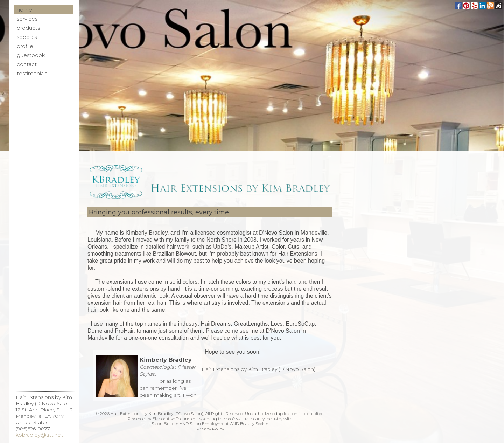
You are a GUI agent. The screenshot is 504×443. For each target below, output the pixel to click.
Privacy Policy (210, 429)
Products (28, 28)
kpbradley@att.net (39, 435)
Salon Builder (165, 424)
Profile (25, 46)
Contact (27, 64)
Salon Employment (209, 424)
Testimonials (32, 74)
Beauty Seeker (254, 424)
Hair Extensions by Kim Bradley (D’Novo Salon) (258, 369)
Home (24, 10)
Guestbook (31, 55)
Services (27, 19)
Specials (27, 37)
